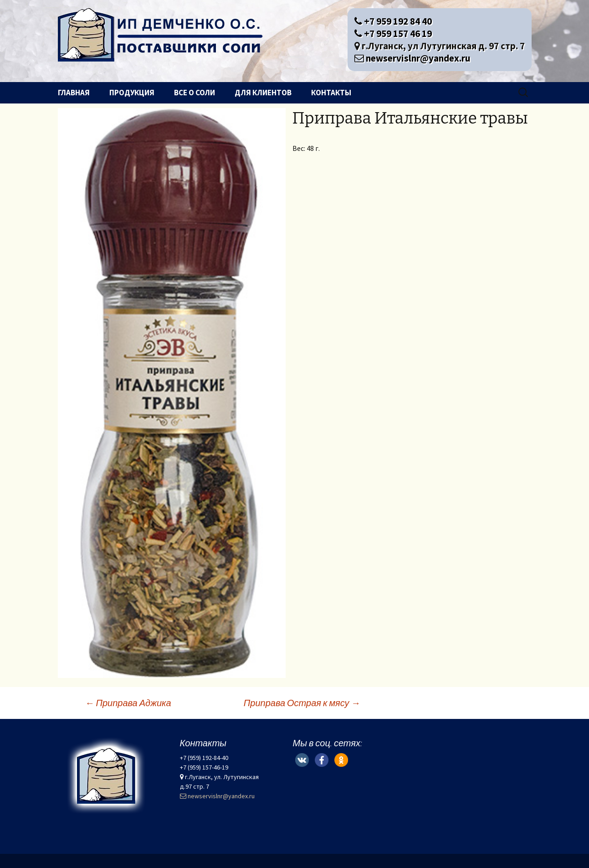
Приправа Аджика (128, 703)
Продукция (132, 93)
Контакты (331, 93)
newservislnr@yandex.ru (412, 58)
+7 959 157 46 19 (393, 34)
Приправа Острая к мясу (302, 703)
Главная (74, 93)
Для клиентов (263, 93)
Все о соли (195, 93)
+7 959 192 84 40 (393, 21)
